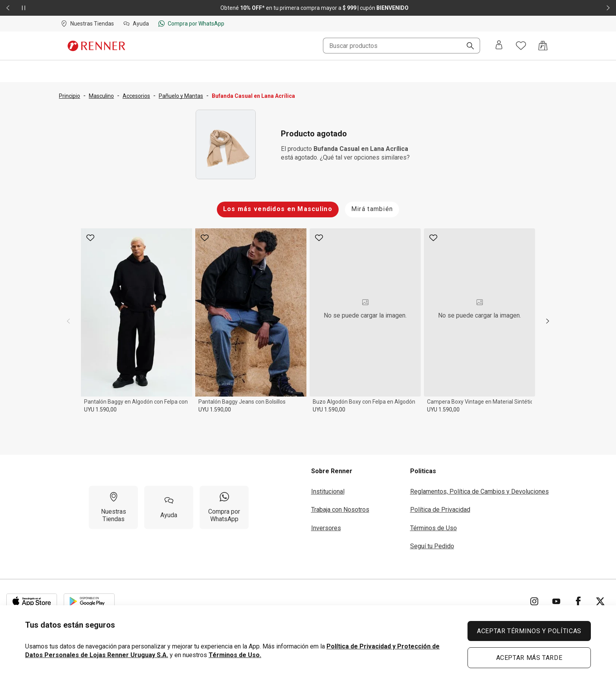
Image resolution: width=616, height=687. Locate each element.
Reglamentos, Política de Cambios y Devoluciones (479, 491)
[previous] (68, 321)
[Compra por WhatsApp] (224, 507)
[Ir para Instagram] (534, 601)
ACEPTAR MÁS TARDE (529, 658)
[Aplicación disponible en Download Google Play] (89, 601)
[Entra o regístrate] (499, 46)
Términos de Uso (434, 528)
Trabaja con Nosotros (340, 510)
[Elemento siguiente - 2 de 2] (608, 8)
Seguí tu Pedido (432, 546)
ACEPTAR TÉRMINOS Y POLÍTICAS (529, 631)
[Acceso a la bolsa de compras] (543, 46)
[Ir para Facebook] (578, 601)
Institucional (328, 491)
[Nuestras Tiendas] (113, 507)
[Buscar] (467, 46)
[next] (548, 321)
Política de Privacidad (440, 510)
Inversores (326, 528)
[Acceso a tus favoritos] (521, 46)
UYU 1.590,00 (100, 410)
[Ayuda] (169, 507)
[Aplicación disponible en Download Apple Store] (32, 601)
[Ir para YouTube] (556, 601)
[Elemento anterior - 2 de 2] (8, 8)
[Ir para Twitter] (600, 601)
